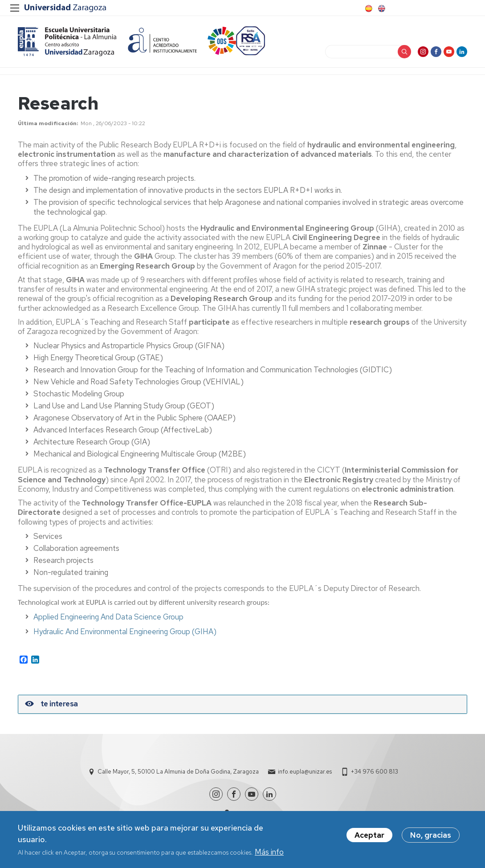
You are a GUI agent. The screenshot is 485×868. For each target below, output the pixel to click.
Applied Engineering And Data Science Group (108, 617)
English (381, 8)
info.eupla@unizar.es (305, 772)
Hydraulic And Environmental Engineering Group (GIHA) (125, 632)
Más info (269, 853)
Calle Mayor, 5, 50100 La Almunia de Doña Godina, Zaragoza (178, 772)
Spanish (368, 8)
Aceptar (369, 837)
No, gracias (431, 837)
